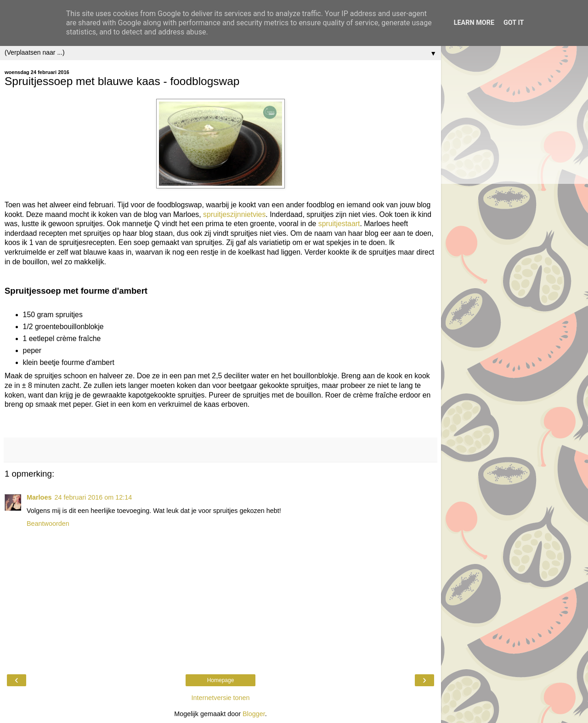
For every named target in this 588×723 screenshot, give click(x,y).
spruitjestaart (339, 224)
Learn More (474, 23)
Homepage (221, 680)
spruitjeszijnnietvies (234, 214)
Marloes (39, 497)
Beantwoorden (48, 524)
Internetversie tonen (220, 698)
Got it (514, 23)
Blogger (254, 714)
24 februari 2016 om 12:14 (93, 497)
